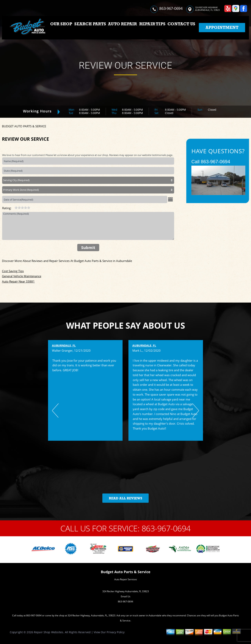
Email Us (126, 596)
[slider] (22, 208)
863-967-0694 (171, 8)
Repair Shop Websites (49, 632)
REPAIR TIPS (152, 24)
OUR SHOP (61, 24)
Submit (88, 248)
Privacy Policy (116, 632)
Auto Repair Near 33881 (18, 281)
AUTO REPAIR (122, 24)
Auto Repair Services (126, 579)
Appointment (222, 27)
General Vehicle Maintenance (22, 276)
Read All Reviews (125, 498)
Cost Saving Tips (13, 271)
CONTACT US (181, 24)
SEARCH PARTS (90, 24)
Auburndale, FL (64, 345)
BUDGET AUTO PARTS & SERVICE (24, 126)
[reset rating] (13, 207)
